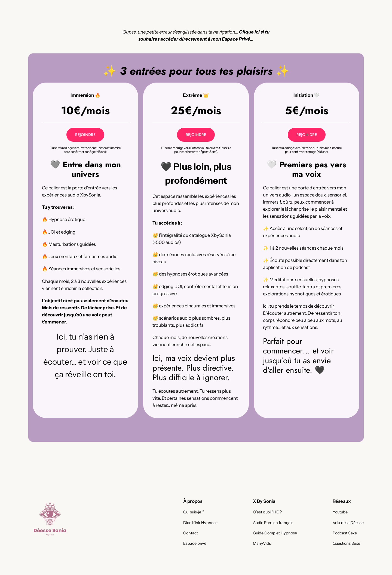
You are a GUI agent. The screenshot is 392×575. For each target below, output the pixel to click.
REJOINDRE (85, 135)
